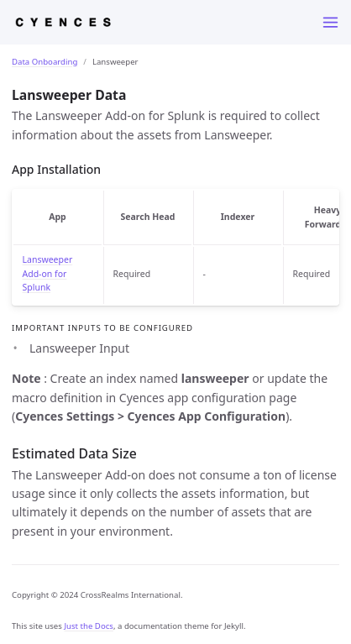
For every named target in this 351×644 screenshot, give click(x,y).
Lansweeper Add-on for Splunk (48, 274)
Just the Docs (89, 626)
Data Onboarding (45, 62)
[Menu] (330, 22)
